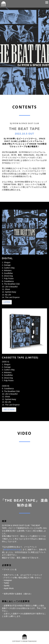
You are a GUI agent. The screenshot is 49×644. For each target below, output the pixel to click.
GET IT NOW (9, 409)
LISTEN (7, 302)
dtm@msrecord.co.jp (12, 549)
